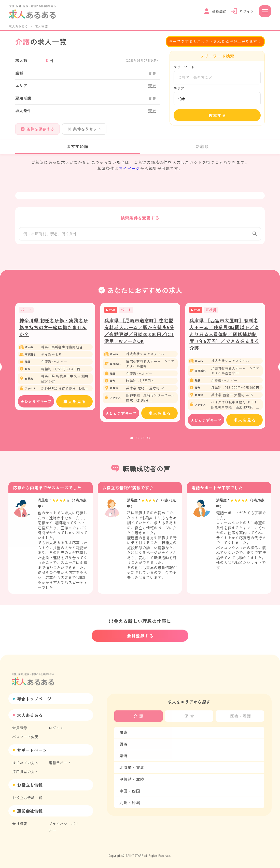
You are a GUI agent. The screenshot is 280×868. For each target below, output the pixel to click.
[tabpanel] (55, 359)
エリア (179, 88)
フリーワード (184, 67)
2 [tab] (137, 441)
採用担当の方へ (25, 772)
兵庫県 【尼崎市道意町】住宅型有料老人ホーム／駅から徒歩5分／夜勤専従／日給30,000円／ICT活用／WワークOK (139, 333)
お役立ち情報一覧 (27, 798)
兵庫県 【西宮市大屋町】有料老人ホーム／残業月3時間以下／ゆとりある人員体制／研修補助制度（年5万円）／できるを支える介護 (224, 337)
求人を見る (75, 404)
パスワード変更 (25, 737)
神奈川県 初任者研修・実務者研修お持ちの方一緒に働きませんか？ (54, 330)
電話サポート (60, 763)
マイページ (129, 168)
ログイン (56, 728)
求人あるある (18, 26)
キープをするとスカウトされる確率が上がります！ (215, 41)
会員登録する (140, 636)
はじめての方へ (25, 763)
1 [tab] (132, 441)
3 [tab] (143, 441)
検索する (217, 115)
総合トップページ (34, 699)
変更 (152, 73)
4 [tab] (148, 441)
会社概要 (20, 824)
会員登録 (20, 728)
